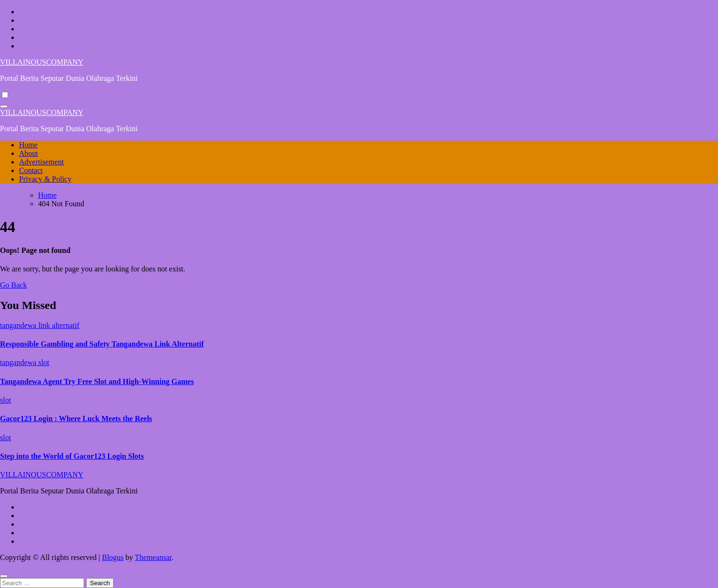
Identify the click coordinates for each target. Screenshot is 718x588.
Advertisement (41, 162)
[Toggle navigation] (4, 106)
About (29, 153)
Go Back (13, 285)
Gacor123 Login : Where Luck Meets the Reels (76, 419)
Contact (31, 170)
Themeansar (153, 557)
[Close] (4, 576)
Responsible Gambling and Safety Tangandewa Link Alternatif (102, 344)
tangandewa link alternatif (40, 325)
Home (28, 145)
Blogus (112, 557)
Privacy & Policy (45, 179)
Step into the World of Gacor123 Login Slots (72, 456)
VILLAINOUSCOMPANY (42, 62)
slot (5, 400)
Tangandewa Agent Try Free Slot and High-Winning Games (97, 381)
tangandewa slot (25, 362)
